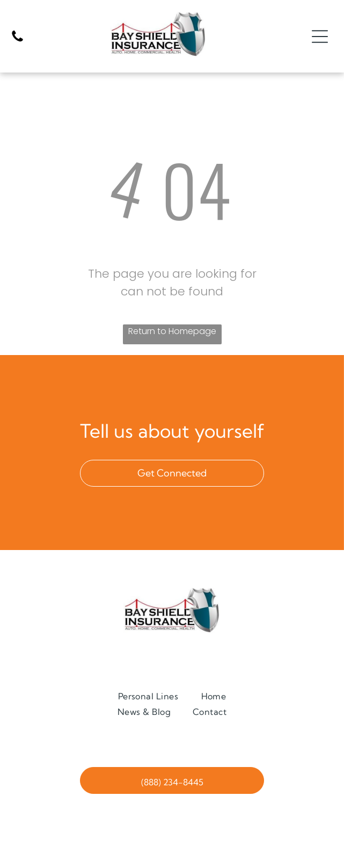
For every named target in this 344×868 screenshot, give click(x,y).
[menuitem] (148, 696)
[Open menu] (320, 37)
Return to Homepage (172, 331)
